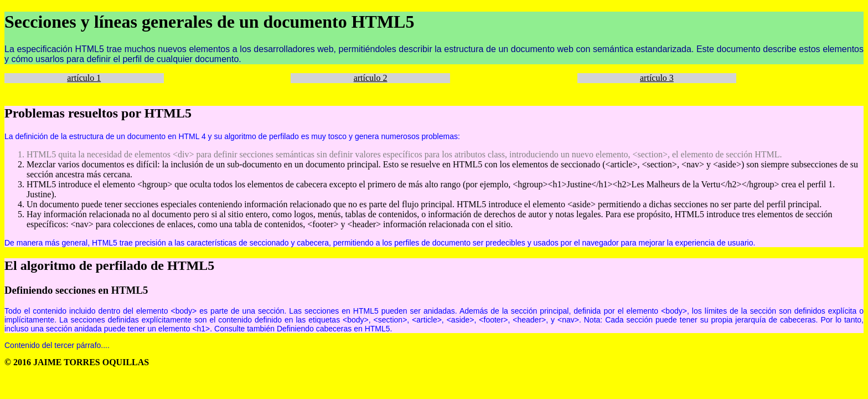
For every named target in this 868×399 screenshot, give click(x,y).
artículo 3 (657, 78)
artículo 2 (371, 78)
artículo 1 (84, 78)
